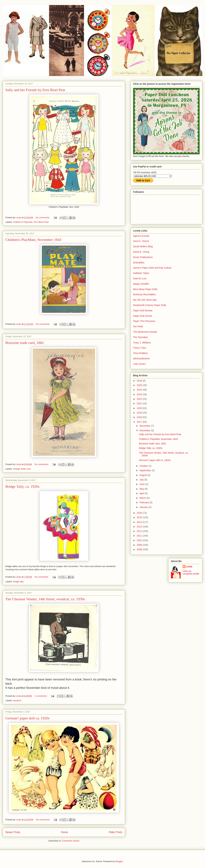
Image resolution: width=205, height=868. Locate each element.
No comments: (43, 218)
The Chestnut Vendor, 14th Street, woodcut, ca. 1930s (45, 599)
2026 (140, 381)
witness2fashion (141, 359)
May (142, 489)
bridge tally (18, 582)
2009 (140, 545)
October (144, 466)
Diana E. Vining (141, 252)
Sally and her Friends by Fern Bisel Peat (35, 90)
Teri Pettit (138, 326)
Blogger (119, 861)
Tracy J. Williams (142, 343)
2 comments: (41, 696)
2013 (140, 527)
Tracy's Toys (140, 348)
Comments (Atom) (70, 841)
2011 (140, 536)
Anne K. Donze (141, 241)
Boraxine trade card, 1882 (25, 343)
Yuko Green (139, 364)
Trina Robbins (140, 353)
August (143, 475)
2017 (140, 422)
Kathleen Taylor (141, 273)
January (144, 507)
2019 (140, 413)
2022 (140, 399)
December (145, 426)
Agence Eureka (141, 236)
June (142, 484)
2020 (140, 408)
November (145, 430)
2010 (140, 540)
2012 (140, 531)
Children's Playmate (23, 222)
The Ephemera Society (145, 332)
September (146, 470)
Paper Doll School (142, 316)
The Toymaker (140, 337)
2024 (140, 390)
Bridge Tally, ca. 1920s (22, 486)
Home (65, 832)
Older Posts (116, 832)
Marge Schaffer (141, 284)
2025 (140, 385)
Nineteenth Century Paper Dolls (150, 305)
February (145, 502)
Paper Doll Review (143, 311)
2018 (140, 417)
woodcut (17, 700)
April (142, 493)
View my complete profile (191, 572)
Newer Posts (13, 832)
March (143, 498)
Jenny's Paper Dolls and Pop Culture (152, 268)
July (142, 480)
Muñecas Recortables (144, 294)
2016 (140, 513)
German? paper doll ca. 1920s (27, 718)
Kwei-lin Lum (140, 278)
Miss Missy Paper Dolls (145, 289)
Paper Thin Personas (144, 321)
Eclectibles (139, 263)
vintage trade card (22, 469)
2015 (140, 517)
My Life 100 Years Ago (145, 300)
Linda (189, 567)
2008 (140, 549)
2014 (140, 522)
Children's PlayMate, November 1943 (33, 240)
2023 (140, 394)
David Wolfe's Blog (143, 246)
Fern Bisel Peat (41, 222)
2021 (140, 403)
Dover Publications (143, 257)
